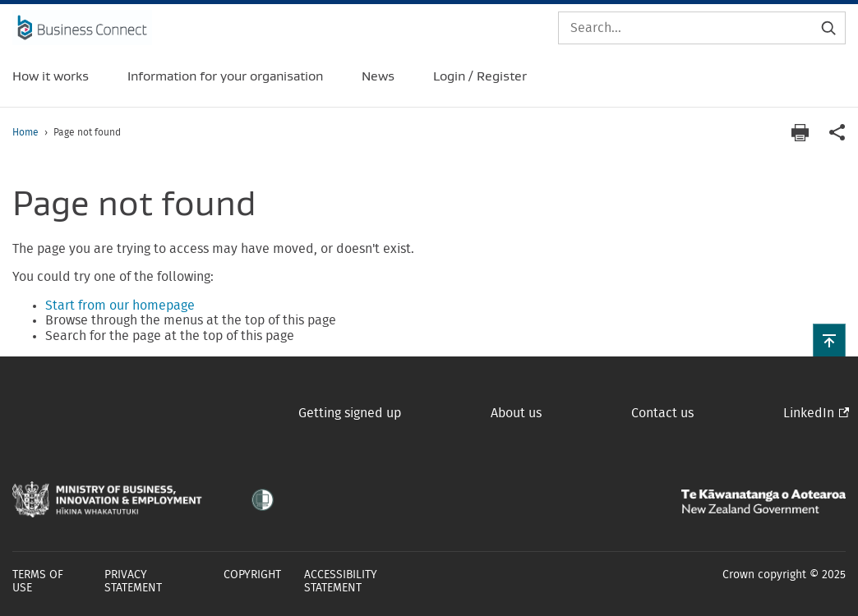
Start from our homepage (120, 306)
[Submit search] (828, 28)
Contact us (662, 413)
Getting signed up (350, 413)
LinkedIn (809, 413)
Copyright (252, 575)
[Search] (702, 28)
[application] (837, 133)
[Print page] (800, 133)
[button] (829, 340)
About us (516, 413)
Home (25, 132)
